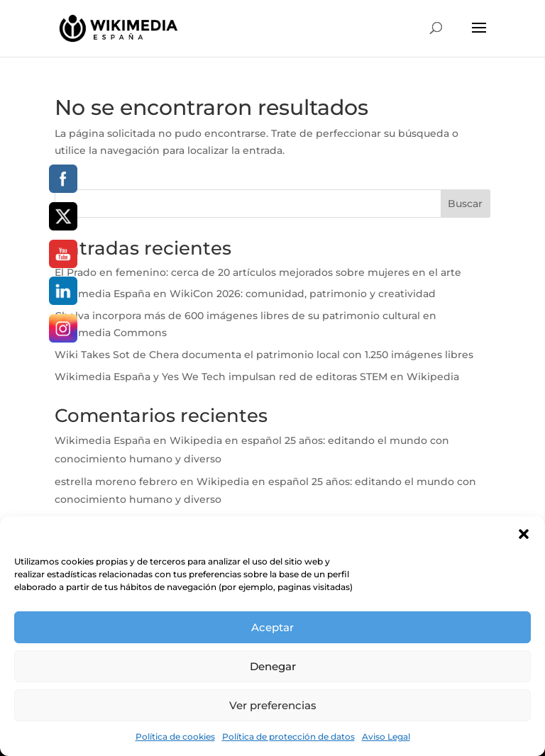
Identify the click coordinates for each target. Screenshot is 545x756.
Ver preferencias (273, 705)
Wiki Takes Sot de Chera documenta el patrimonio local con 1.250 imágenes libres (265, 355)
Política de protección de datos (288, 736)
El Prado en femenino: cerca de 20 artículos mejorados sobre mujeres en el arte (259, 272)
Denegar (273, 666)
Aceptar (272, 627)
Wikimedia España (103, 440)
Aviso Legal (386, 736)
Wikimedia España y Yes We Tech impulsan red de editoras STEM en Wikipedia (257, 377)
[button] (524, 534)
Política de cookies (175, 736)
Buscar (465, 204)
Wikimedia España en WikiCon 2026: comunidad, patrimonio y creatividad (245, 294)
